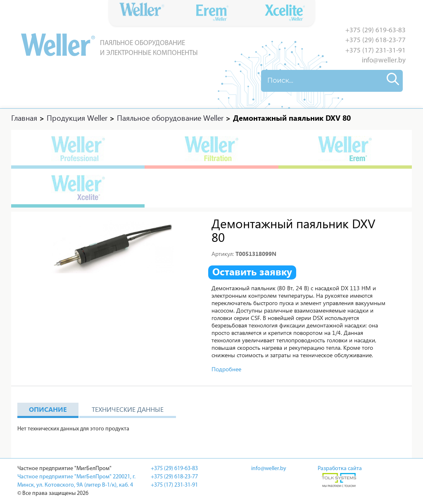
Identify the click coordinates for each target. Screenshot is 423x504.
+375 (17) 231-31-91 (375, 51)
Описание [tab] (48, 409)
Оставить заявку (252, 272)
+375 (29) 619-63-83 (375, 30)
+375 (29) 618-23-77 (375, 40)
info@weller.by (384, 61)
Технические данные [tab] (128, 409)
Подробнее (226, 369)
